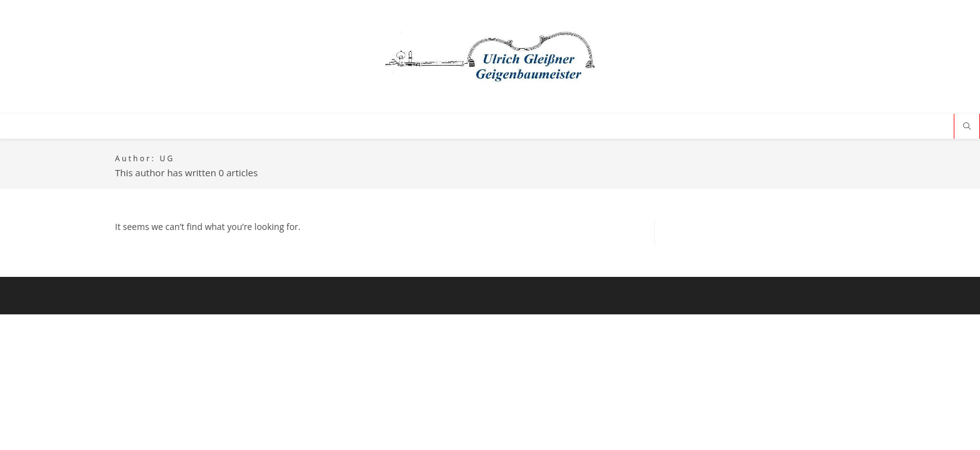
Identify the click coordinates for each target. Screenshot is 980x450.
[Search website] (967, 127)
